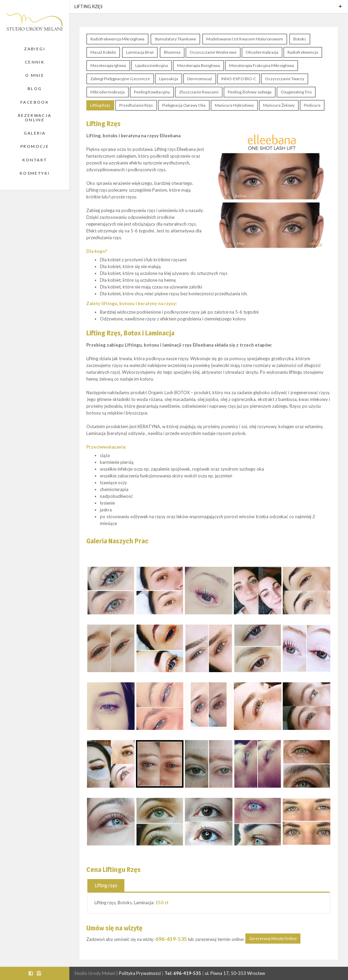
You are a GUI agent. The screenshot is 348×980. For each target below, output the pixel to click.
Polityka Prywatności (140, 973)
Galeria (35, 133)
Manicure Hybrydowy (234, 105)
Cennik (35, 62)
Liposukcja (169, 79)
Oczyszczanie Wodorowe (213, 52)
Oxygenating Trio (296, 92)
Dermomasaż (200, 79)
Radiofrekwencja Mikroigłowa (117, 39)
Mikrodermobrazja (108, 92)
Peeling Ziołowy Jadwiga (250, 92)
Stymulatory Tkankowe (175, 39)
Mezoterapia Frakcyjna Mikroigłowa (262, 65)
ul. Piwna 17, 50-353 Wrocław (235, 973)
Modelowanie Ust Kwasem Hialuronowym (245, 39)
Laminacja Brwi (140, 52)
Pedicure (312, 105)
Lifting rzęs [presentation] (106, 885)
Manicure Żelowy (279, 105)
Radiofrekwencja (303, 52)
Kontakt (35, 160)
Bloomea (172, 52)
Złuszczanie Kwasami (199, 92)
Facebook (35, 102)
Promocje (35, 146)
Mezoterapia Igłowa (108, 65)
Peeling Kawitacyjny (152, 92)
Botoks (300, 39)
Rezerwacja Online (35, 118)
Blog (35, 89)
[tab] (106, 885)
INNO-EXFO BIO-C (239, 79)
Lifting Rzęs (100, 105)
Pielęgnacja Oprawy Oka (184, 105)
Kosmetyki (35, 173)
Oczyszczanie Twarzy (285, 79)
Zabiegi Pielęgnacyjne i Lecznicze (120, 79)
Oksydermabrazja (262, 52)
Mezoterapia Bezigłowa (198, 65)
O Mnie (35, 75)
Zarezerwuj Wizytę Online (273, 938)
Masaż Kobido (103, 52)
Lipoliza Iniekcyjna (152, 65)
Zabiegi (35, 49)
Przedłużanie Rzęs (136, 105)
